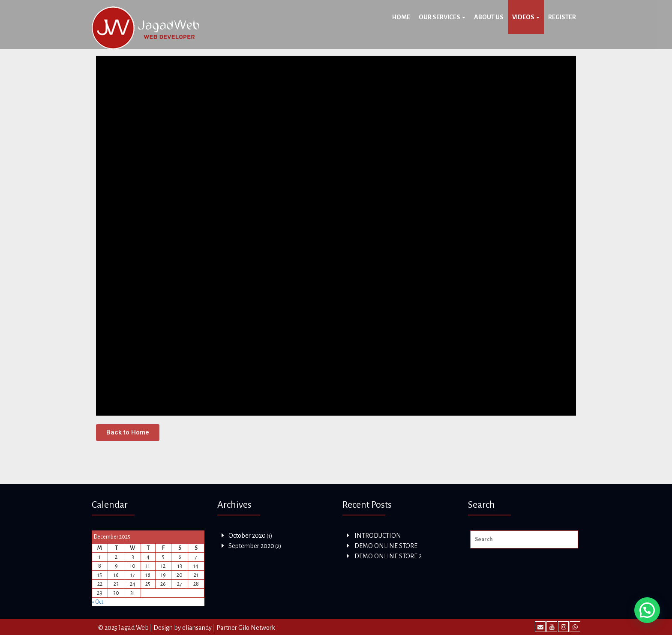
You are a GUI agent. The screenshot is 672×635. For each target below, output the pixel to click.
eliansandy (197, 628)
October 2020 (247, 536)
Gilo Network (257, 628)
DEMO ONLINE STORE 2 (388, 556)
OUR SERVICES (442, 17)
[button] (128, 433)
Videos (526, 17)
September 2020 (251, 546)
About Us (489, 17)
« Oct (97, 602)
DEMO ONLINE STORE (386, 546)
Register (562, 17)
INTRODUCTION (378, 536)
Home (401, 17)
